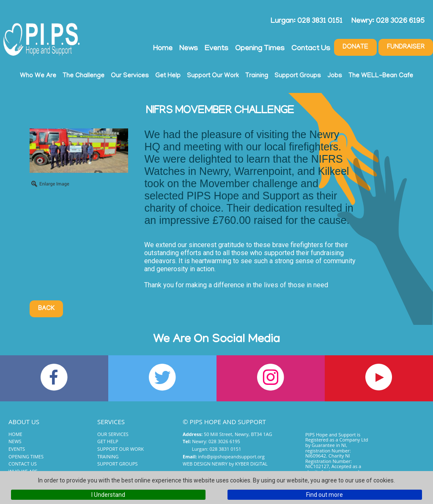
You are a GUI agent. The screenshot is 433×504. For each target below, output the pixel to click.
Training (257, 76)
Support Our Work (213, 76)
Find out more (325, 495)
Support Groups (298, 76)
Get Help (168, 76)
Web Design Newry (205, 464)
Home (163, 49)
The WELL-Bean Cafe (381, 76)
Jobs (335, 76)
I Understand (108, 495)
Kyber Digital (251, 464)
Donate (355, 47)
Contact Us (311, 49)
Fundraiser (406, 47)
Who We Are (38, 76)
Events (216, 49)
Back (46, 309)
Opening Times (260, 49)
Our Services (130, 76)
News (189, 49)
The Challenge (84, 76)
